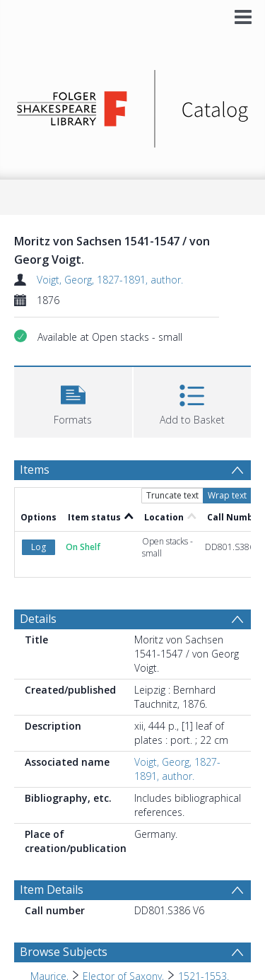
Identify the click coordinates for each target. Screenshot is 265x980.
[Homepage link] (133, 105)
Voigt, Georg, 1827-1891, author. (110, 280)
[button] (73, 401)
